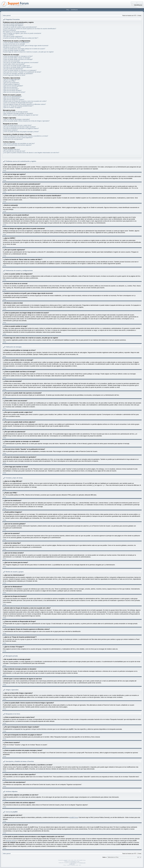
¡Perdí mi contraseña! (10, 30)
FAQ (67, 10)
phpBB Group (74, 817)
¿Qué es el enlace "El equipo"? (12, 107)
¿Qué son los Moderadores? (12, 98)
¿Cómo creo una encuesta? (11, 61)
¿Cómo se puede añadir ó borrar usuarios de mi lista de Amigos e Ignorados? (26, 121)
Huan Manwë (73, 863)
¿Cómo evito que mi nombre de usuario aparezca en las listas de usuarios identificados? (30, 29)
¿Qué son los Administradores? (12, 96)
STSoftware (73, 861)
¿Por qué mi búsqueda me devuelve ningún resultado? (19, 127)
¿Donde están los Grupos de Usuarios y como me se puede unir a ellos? (25, 101)
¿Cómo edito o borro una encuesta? (14, 64)
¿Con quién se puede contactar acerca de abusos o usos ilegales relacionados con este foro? (31, 153)
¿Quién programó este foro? (12, 149)
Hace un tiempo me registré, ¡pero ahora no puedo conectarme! (22, 33)
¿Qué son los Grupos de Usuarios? (14, 100)
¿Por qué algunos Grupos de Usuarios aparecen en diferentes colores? (24, 104)
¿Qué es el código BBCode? (12, 80)
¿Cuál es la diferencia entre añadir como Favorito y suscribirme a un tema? (26, 136)
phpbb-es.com (82, 863)
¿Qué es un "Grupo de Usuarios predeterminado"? (18, 106)
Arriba (5, 171)
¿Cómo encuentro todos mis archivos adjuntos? (17, 145)
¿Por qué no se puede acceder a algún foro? (16, 66)
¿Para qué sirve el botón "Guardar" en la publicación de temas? (22, 72)
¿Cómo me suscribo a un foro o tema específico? (18, 138)
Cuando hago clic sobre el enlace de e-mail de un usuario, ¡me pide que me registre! (28, 52)
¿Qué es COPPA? (8, 35)
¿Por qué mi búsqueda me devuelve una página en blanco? (21, 128)
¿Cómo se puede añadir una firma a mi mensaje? (18, 59)
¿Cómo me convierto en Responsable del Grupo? (18, 103)
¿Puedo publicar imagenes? (11, 84)
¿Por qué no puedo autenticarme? (13, 24)
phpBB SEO (72, 864)
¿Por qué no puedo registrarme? (13, 36)
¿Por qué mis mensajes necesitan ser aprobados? (18, 74)
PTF (78, 861)
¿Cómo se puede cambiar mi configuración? (16, 42)
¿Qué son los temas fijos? (11, 89)
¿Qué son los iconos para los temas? (14, 92)
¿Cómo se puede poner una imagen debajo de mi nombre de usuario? (24, 49)
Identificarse (74, 10)
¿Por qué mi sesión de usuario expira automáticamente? (20, 27)
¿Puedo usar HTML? (9, 81)
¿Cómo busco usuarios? (10, 130)
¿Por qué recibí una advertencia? (13, 69)
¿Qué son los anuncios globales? (13, 86)
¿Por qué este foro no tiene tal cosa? (14, 151)
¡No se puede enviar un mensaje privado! (15, 112)
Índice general (7, 16)
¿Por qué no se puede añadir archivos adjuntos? (18, 67)
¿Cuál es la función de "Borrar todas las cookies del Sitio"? (21, 38)
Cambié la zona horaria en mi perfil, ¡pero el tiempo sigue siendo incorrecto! (26, 46)
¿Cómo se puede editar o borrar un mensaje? (17, 58)
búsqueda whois (10, 841)
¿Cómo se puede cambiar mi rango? (14, 50)
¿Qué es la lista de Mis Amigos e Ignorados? (16, 119)
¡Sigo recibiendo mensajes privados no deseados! (18, 113)
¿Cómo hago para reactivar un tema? (14, 75)
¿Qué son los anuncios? (10, 87)
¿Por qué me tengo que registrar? (13, 25)
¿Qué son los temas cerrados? (12, 91)
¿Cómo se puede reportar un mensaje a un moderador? (20, 70)
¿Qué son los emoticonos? (11, 83)
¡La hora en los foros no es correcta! (14, 44)
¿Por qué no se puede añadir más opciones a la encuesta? (21, 63)
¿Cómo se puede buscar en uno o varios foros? (17, 125)
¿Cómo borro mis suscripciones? (13, 139)
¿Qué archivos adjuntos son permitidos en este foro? (19, 144)
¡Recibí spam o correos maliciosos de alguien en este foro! (21, 115)
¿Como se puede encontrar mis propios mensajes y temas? (21, 132)
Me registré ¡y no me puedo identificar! (15, 32)
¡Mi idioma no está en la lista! (12, 47)
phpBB (65, 860)
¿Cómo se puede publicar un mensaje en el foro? (18, 56)
